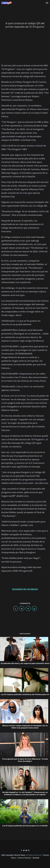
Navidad (36, 858)
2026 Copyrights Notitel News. (13, 855)
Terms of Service (24, 858)
